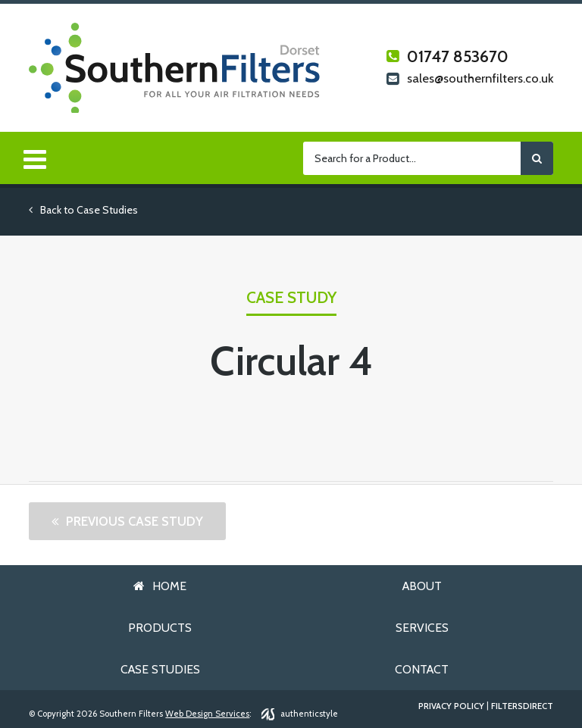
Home (169, 586)
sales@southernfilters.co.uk (470, 80)
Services (422, 628)
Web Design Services (207, 714)
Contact (422, 669)
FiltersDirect (522, 706)
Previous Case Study (135, 521)
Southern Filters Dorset (175, 68)
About (422, 586)
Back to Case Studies (83, 210)
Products (160, 628)
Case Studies (160, 669)
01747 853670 (447, 56)
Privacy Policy (451, 706)
